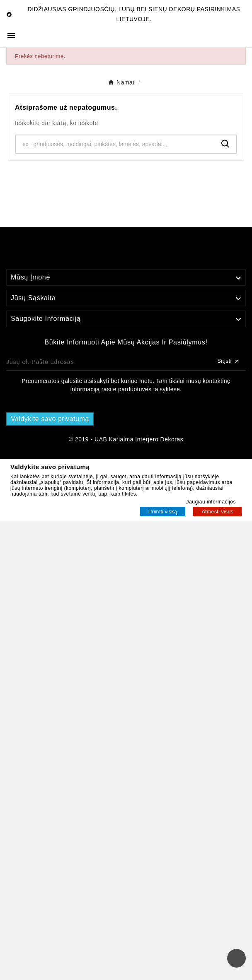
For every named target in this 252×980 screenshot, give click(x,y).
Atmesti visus (217, 512)
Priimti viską (163, 512)
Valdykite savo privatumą (50, 419)
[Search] (225, 144)
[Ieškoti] (115, 144)
